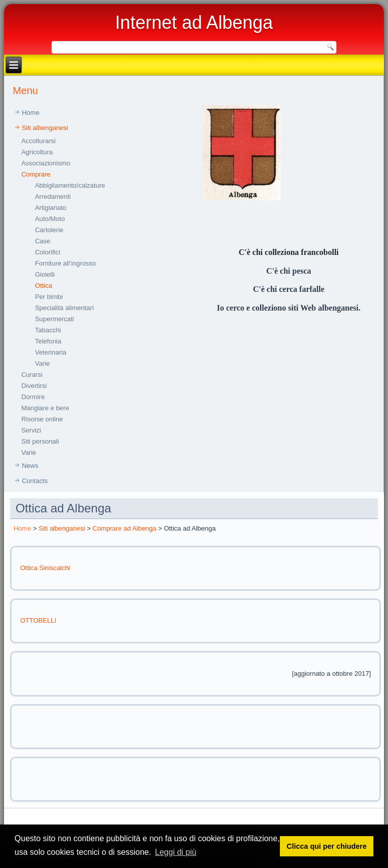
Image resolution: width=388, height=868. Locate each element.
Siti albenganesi (45, 128)
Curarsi (32, 375)
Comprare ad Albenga (124, 528)
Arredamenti (53, 197)
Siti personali (40, 441)
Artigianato (51, 208)
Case (42, 241)
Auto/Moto (50, 219)
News (30, 466)
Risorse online (42, 419)
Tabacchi (48, 330)
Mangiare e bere (45, 408)
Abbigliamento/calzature (70, 185)
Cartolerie (49, 230)
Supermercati (54, 319)
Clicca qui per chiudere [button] (326, 846)
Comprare (36, 174)
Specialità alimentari (64, 308)
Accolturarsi (38, 141)
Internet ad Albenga (194, 23)
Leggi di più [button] (176, 852)
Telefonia (48, 341)
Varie (42, 363)
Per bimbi (49, 297)
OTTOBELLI (38, 620)
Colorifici (47, 252)
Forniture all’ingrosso (65, 263)
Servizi (31, 430)
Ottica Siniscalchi (45, 568)
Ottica (43, 286)
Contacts (35, 481)
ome (25, 528)
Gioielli (45, 274)
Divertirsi (34, 386)
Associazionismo (46, 163)
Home (31, 113)
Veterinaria (51, 352)
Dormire (33, 397)
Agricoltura (37, 152)
